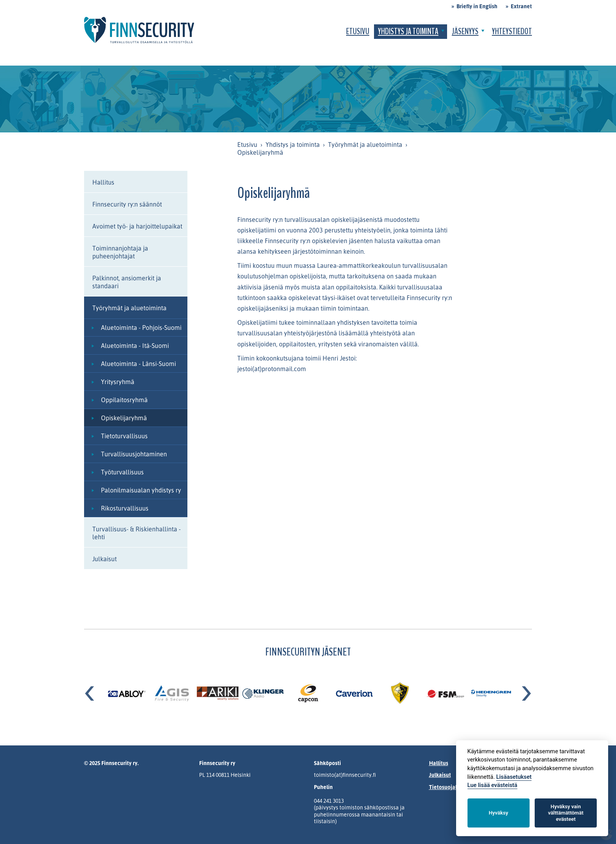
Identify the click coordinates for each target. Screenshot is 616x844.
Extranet (521, 6)
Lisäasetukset (514, 777)
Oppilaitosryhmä (124, 400)
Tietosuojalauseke (452, 787)
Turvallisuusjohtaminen (134, 454)
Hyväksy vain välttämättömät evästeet (566, 813)
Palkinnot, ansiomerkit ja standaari (127, 282)
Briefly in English (477, 6)
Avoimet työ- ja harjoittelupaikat (137, 226)
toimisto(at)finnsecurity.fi (345, 775)
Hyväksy (498, 813)
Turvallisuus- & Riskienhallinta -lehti (137, 533)
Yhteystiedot (512, 31)
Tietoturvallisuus (124, 436)
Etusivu (358, 31)
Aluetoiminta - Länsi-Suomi (138, 364)
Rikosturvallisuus (125, 508)
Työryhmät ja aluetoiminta (365, 145)
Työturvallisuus (122, 472)
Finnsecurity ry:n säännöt (127, 204)
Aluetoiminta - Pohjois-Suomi (141, 328)
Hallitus (103, 182)
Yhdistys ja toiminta (408, 31)
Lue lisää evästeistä (492, 785)
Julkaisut (104, 559)
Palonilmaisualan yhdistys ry (141, 490)
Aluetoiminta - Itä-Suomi (135, 346)
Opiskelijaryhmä (124, 418)
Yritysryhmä (118, 382)
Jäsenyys (465, 31)
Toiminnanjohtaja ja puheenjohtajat (120, 252)
